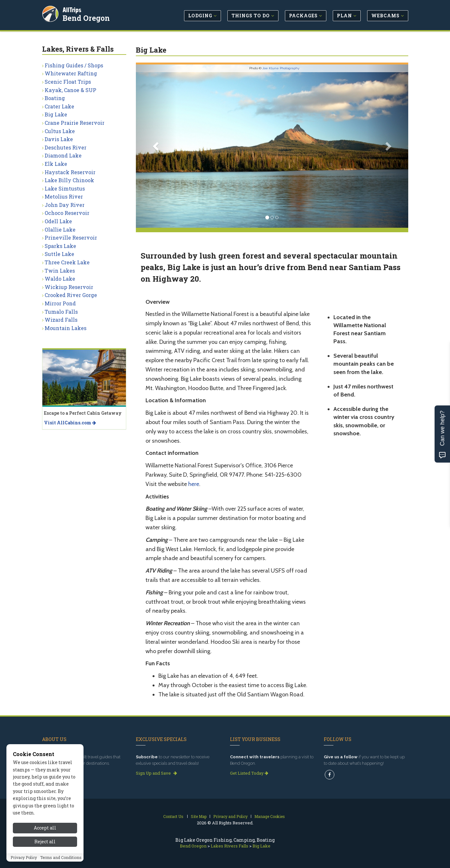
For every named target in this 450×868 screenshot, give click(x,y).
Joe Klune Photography (281, 68)
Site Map (199, 816)
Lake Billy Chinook (69, 180)
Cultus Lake (60, 131)
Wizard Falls (61, 320)
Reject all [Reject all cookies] (45, 853)
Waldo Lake (60, 279)
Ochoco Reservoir (67, 213)
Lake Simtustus (65, 188)
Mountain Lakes (66, 328)
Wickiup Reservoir (69, 287)
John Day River (65, 205)
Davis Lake (59, 139)
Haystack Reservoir (70, 172)
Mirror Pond (60, 303)
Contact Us (173, 816)
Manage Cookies (270, 816)
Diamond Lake (63, 155)
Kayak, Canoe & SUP (71, 90)
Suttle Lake (59, 254)
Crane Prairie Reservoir (75, 123)
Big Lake (56, 114)
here (194, 484)
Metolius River (64, 196)
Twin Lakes (60, 271)
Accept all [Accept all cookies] (45, 839)
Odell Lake (58, 221)
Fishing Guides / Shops (74, 65)
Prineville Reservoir (71, 238)
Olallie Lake (60, 230)
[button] (156, 146)
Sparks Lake (60, 246)
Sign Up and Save (156, 773)
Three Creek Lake (67, 262)
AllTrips (73, 9)
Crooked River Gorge (71, 295)
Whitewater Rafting (71, 73)
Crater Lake (59, 106)
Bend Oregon (87, 17)
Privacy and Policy (230, 816)
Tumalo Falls (61, 312)
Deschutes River (66, 147)
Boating (55, 98)
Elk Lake (56, 164)
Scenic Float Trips (68, 82)
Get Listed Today (249, 773)
